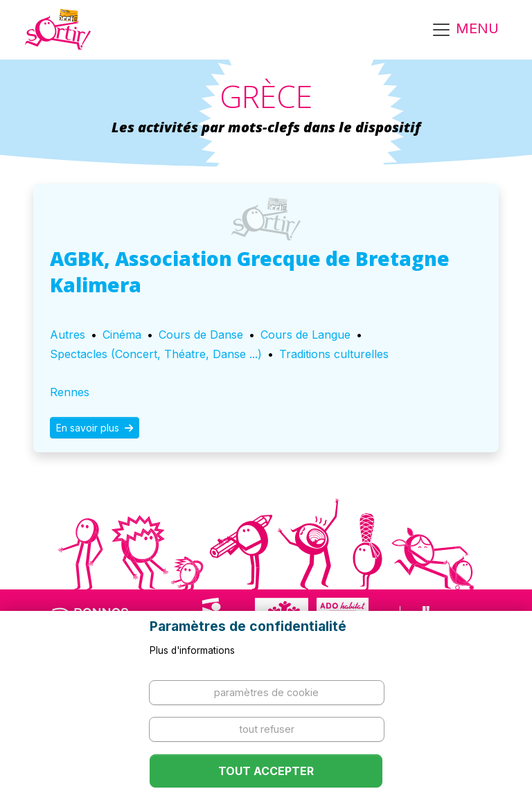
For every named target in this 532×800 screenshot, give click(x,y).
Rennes (70, 392)
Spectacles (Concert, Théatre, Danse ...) (156, 354)
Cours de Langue (305, 335)
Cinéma (122, 335)
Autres (68, 335)
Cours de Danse (201, 335)
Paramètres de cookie (266, 692)
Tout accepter (266, 771)
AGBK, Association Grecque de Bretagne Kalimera (250, 272)
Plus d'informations (192, 650)
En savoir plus (95, 428)
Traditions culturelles (334, 354)
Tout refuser (267, 729)
